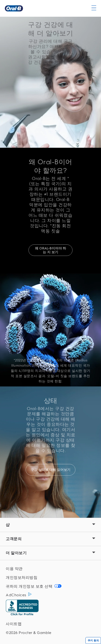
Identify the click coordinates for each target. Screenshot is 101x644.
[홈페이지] (14, 8)
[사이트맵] (50, 624)
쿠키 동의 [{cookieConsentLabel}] (93, 641)
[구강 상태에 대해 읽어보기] (50, 470)
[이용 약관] (50, 569)
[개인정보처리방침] (50, 578)
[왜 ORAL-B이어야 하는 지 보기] (50, 250)
